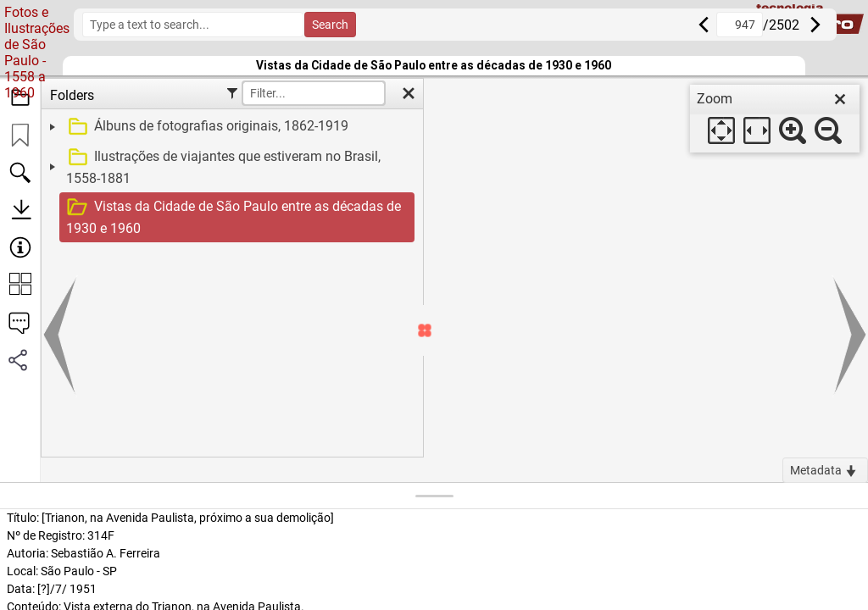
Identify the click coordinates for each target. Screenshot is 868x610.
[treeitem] (230, 127)
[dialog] (775, 119)
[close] (840, 99)
